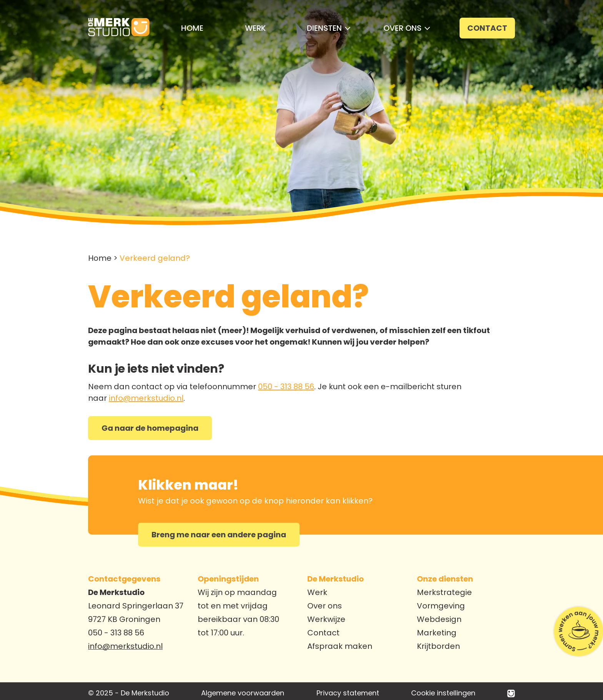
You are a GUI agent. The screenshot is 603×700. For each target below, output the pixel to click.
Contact (323, 633)
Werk (317, 592)
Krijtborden (438, 646)
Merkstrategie (444, 592)
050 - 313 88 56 (286, 387)
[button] (324, 28)
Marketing (437, 633)
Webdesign (439, 619)
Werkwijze (326, 619)
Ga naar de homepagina (150, 428)
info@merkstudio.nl (146, 398)
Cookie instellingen (443, 693)
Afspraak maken (340, 646)
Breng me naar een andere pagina (219, 535)
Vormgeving (441, 606)
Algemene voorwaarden (243, 693)
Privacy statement (348, 693)
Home (100, 258)
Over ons (325, 606)
